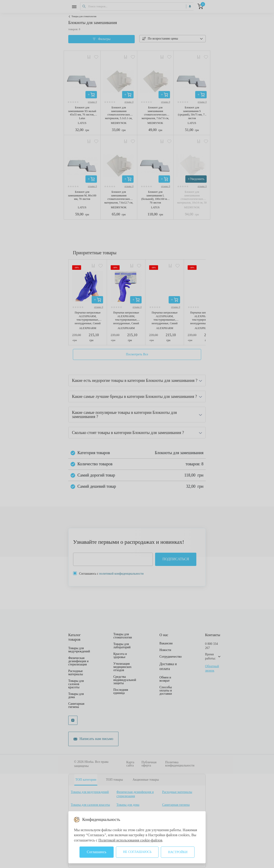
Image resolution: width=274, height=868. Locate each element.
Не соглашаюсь (137, 852)
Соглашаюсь (97, 852)
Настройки (178, 852)
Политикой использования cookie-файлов (130, 840)
